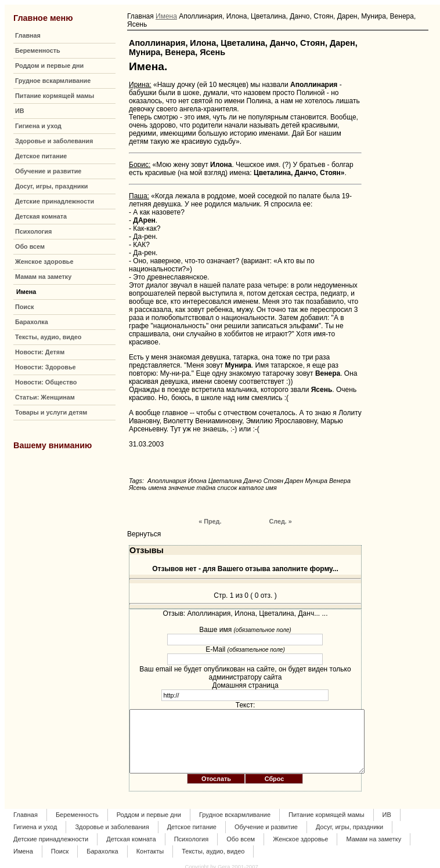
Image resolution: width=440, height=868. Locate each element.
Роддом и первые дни (49, 66)
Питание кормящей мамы (55, 96)
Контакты (150, 839)
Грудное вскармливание (53, 81)
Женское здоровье (44, 262)
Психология (33, 231)
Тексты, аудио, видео (48, 337)
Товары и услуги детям (51, 412)
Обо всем (30, 246)
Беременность (38, 50)
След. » (294, 497)
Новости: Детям (40, 352)
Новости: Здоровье (46, 367)
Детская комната (41, 216)
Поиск (24, 307)
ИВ (20, 111)
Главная (28, 35)
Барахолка (32, 322)
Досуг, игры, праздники (51, 186)
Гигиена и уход (38, 126)
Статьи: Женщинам (45, 397)
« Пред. (224, 497)
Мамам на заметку (43, 277)
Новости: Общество (46, 382)
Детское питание (41, 156)
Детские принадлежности (55, 201)
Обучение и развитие (48, 171)
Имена (26, 292)
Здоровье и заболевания (54, 141)
